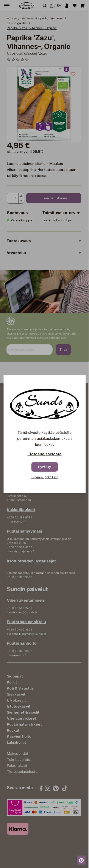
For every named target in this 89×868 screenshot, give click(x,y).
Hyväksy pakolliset (45, 477)
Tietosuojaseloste (45, 454)
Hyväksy (44, 467)
